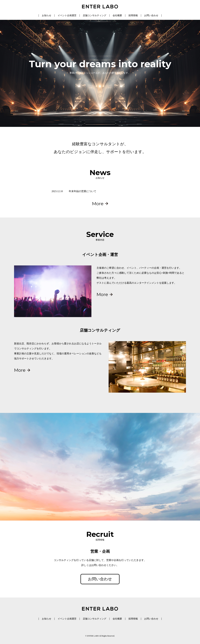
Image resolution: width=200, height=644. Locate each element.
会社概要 (117, 15)
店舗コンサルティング (95, 15)
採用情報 (133, 15)
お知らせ (47, 15)
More (98, 204)
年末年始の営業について (82, 191)
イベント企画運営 (67, 15)
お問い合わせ (151, 15)
